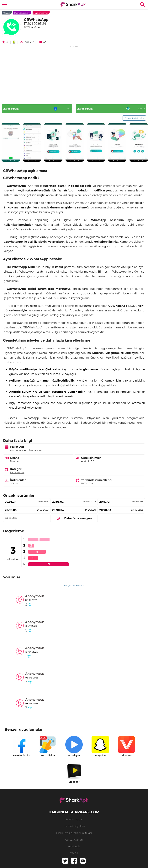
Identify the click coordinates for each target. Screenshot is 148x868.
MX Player (74, 755)
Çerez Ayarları (74, 840)
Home (6, 13)
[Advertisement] (74, 75)
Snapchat (100, 755)
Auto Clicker (48, 755)
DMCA (74, 853)
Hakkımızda (74, 819)
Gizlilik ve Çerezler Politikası (74, 833)
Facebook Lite (22, 755)
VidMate (126, 755)
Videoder (74, 782)
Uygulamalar (22, 13)
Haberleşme (40, 13)
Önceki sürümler (134, 118)
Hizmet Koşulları (74, 826)
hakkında (74, 846)
